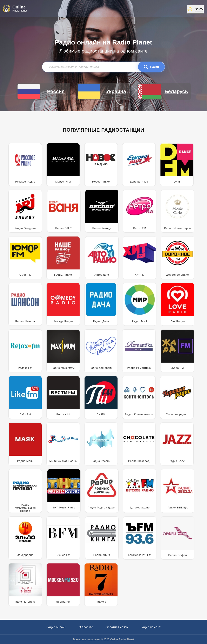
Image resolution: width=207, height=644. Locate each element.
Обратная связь (117, 627)
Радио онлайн (56, 627)
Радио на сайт (151, 627)
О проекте (86, 627)
